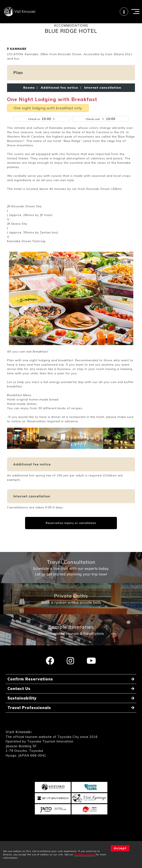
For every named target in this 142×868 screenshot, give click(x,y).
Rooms (29, 95)
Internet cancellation (102, 95)
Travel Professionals (29, 715)
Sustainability (22, 706)
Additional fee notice (59, 95)
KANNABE (17, 56)
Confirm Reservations (30, 687)
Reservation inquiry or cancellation (71, 530)
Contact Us (19, 696)
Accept (120, 848)
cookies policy (85, 855)
